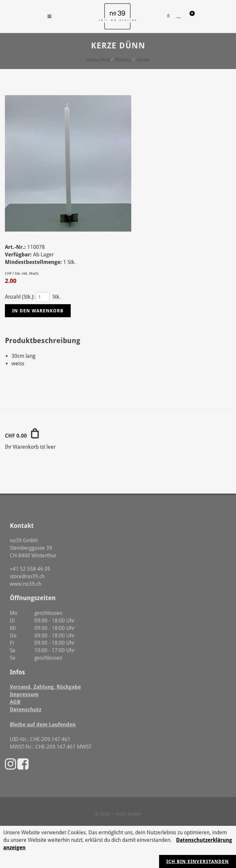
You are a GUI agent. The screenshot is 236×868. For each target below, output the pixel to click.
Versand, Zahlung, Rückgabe (45, 687)
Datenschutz (26, 710)
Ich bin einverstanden (198, 861)
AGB (15, 702)
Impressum (24, 694)
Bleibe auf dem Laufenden (43, 725)
